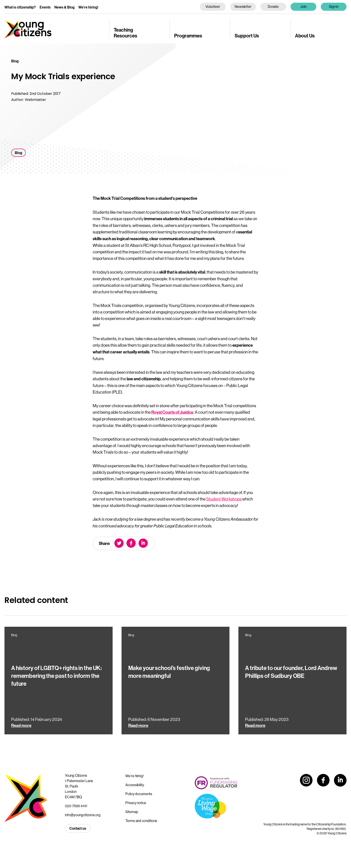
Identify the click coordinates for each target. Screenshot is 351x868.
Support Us (247, 36)
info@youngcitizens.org (83, 815)
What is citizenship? (20, 7)
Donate (273, 7)
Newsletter (243, 7)
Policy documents (139, 794)
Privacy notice (136, 803)
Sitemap (132, 812)
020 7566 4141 (76, 806)
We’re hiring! (88, 7)
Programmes (188, 36)
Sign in (334, 7)
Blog (18, 153)
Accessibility (135, 785)
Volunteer (213, 7)
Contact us (78, 828)
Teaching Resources (125, 33)
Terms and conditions (141, 821)
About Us (305, 36)
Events (45, 7)
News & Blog (64, 7)
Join (304, 7)
